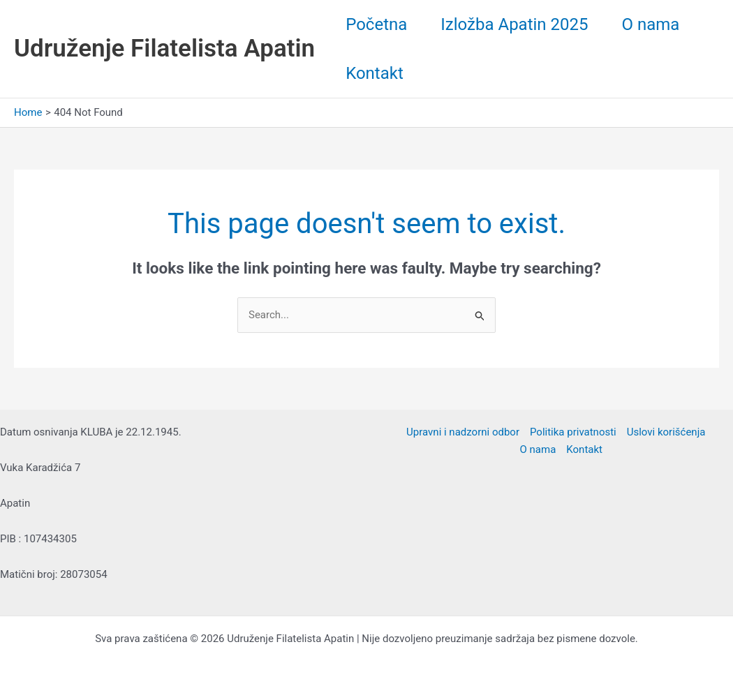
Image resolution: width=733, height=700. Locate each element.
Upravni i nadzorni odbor (463, 432)
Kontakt (375, 73)
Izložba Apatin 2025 (514, 24)
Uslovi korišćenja (666, 432)
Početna (376, 24)
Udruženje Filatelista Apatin (164, 49)
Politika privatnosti (573, 432)
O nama (651, 24)
